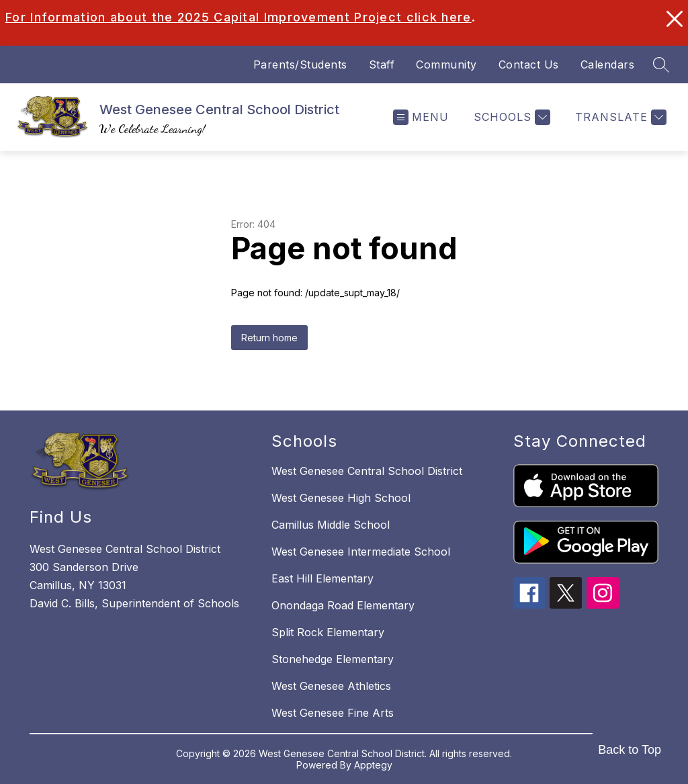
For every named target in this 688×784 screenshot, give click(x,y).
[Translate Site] (619, 117)
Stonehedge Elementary (333, 659)
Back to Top (630, 750)
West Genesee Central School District (367, 471)
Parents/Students (300, 64)
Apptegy (373, 765)
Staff (382, 64)
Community (446, 64)
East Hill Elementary (322, 578)
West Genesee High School (341, 498)
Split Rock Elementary (328, 632)
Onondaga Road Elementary (343, 605)
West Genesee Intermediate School (361, 552)
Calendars (608, 64)
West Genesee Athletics (331, 686)
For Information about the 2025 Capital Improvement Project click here (239, 17)
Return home (269, 338)
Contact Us (529, 64)
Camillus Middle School (331, 525)
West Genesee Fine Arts (333, 713)
